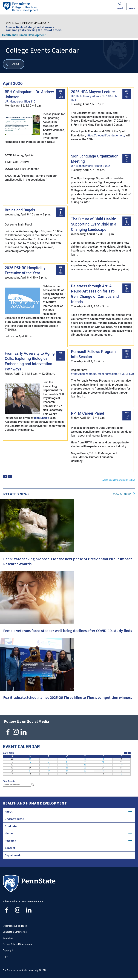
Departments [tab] (68, 855)
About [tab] (68, 812)
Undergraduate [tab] (68, 819)
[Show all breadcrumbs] (14, 64)
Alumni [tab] (68, 833)
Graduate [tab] (68, 826)
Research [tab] (68, 841)
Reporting (8, 938)
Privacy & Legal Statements (17, 944)
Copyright (8, 950)
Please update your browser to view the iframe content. (69, 280)
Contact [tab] (68, 848)
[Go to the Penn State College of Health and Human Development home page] (21, 7)
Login (5, 956)
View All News (122, 494)
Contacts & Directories (15, 932)
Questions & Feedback (15, 926)
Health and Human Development (24, 35)
